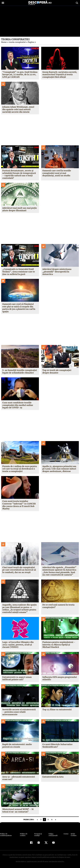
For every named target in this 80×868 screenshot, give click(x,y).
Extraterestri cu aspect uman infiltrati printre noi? (17, 678)
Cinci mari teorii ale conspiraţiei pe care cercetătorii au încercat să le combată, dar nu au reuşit (19, 570)
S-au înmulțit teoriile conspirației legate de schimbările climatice (19, 371)
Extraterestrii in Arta (53, 777)
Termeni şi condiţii (38, 835)
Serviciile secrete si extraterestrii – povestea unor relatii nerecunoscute (19, 712)
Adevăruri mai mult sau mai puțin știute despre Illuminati (20, 209)
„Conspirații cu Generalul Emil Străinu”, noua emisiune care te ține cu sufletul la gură (18, 272)
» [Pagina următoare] (56, 820)
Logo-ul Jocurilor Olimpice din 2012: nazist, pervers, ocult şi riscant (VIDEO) (18, 645)
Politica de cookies (23, 835)
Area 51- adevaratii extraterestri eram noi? (18, 778)
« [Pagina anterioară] (37, 820)
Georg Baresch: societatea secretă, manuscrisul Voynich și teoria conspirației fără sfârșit (60, 75)
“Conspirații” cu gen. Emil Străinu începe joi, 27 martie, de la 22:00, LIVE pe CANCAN (20, 75)
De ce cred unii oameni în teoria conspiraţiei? (58, 606)
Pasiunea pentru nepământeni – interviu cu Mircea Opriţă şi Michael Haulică (59, 645)
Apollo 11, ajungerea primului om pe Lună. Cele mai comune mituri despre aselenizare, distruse (59, 469)
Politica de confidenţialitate (6, 835)
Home (4, 42)
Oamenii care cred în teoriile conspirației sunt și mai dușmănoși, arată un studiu (57, 173)
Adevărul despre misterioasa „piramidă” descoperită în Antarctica (57, 272)
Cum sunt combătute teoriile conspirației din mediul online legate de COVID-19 (18, 405)
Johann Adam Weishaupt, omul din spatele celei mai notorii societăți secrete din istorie (20, 109)
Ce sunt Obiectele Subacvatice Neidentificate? (57, 746)
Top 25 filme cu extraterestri (57, 709)
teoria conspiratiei (17, 42)
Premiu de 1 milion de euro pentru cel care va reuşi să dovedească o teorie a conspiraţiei (20, 469)
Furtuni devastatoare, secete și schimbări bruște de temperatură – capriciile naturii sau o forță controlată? (19, 174)
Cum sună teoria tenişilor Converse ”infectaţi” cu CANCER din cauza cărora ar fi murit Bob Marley (19, 505)
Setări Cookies (74, 835)
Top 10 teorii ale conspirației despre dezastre (57, 371)
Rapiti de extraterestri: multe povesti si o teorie (17, 746)
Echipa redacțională (53, 835)
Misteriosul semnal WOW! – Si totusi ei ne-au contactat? (18, 810)
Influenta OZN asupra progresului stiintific (60, 678)
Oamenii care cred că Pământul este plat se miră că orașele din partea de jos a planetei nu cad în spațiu (19, 308)
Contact (66, 834)
